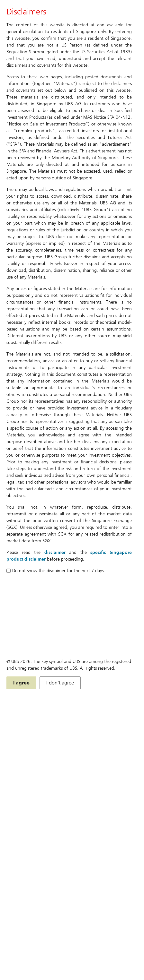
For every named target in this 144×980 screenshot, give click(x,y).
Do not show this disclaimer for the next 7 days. (56, 571)
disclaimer (55, 552)
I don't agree (60, 683)
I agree (21, 683)
